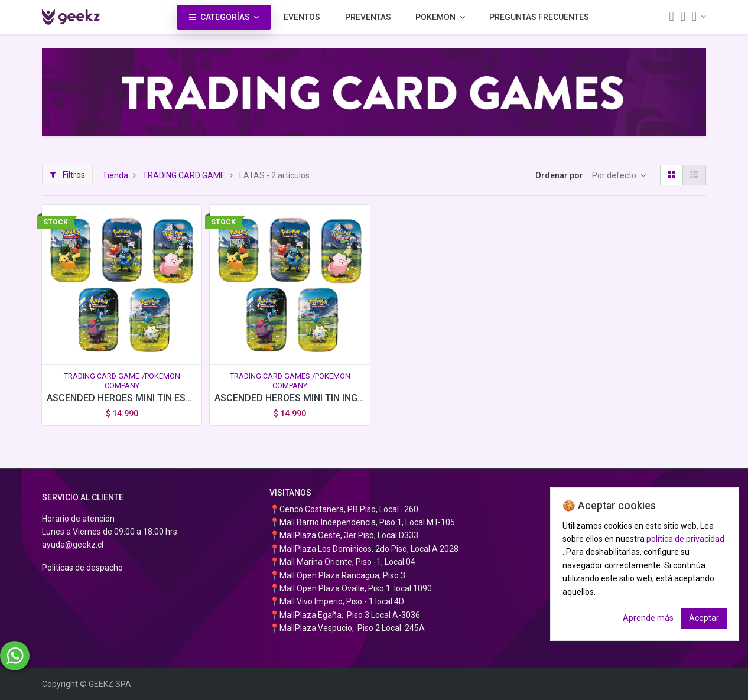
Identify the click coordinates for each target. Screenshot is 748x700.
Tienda (115, 175)
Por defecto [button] (615, 175)
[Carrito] (683, 18)
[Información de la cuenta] (699, 17)
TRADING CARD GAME (184, 175)
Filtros (67, 175)
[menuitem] (302, 17)
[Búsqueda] (671, 18)
